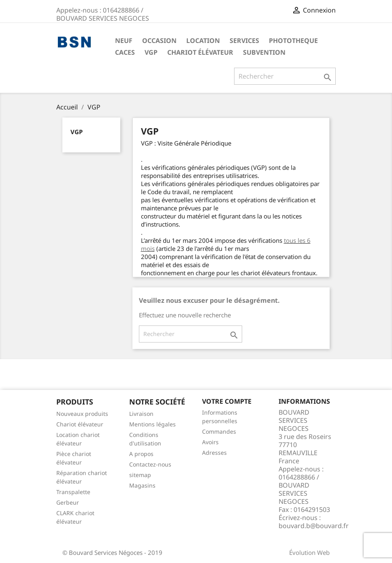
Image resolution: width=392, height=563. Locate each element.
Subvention (264, 52)
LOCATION (203, 41)
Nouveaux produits (82, 414)
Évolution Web (309, 552)
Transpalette (73, 492)
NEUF (124, 41)
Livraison (141, 414)
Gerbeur (68, 502)
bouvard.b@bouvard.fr (314, 526)
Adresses (214, 453)
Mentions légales (152, 424)
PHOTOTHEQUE (293, 41)
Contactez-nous (150, 464)
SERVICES (244, 41)
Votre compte (227, 401)
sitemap (140, 475)
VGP (151, 52)
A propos (141, 454)
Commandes (219, 431)
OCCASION (159, 41)
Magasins (142, 485)
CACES (125, 52)
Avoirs (210, 442)
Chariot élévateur (200, 52)
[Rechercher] (285, 76)
